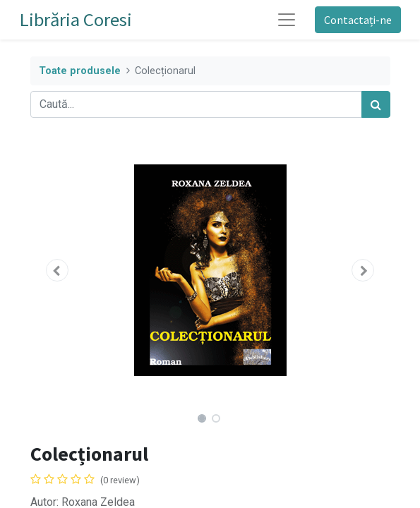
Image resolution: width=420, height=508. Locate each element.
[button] (58, 270)
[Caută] (376, 104)
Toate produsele (80, 71)
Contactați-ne (358, 20)
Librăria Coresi (76, 19)
